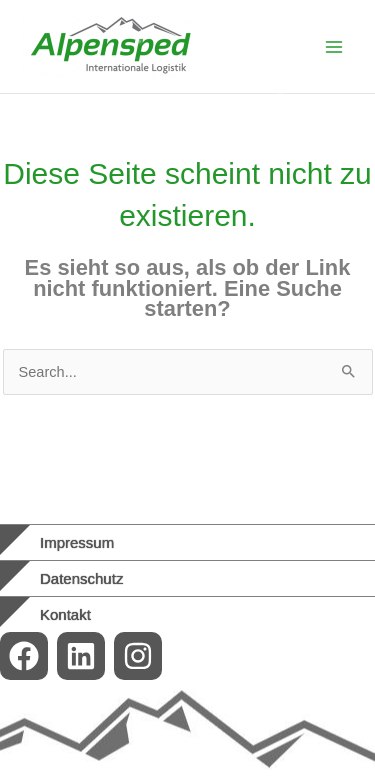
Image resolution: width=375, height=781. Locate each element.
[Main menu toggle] (334, 47)
